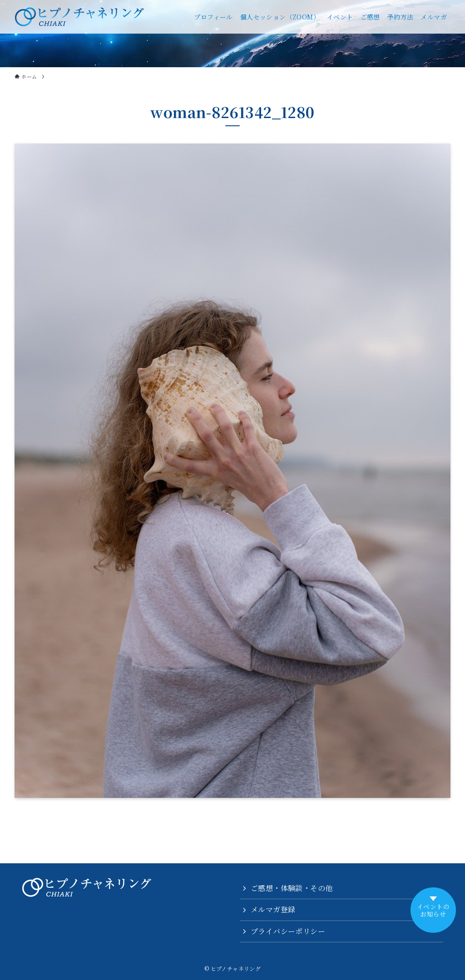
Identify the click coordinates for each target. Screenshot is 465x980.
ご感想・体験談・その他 (292, 888)
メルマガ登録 (273, 909)
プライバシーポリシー (288, 931)
